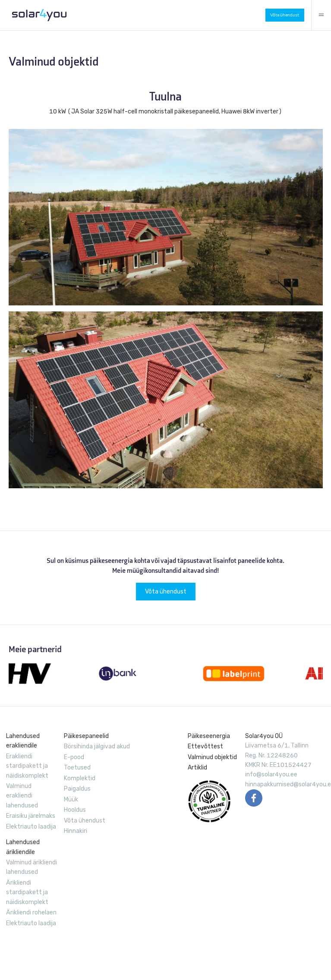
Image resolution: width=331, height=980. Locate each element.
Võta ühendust (285, 15)
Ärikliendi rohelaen (31, 912)
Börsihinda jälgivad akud (97, 746)
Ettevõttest (205, 746)
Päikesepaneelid (86, 736)
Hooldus (75, 810)
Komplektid (80, 778)
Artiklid (197, 768)
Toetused (77, 768)
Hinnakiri (76, 831)
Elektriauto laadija (31, 827)
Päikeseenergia (209, 736)
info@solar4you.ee (271, 774)
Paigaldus (77, 789)
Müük (71, 799)
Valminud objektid (212, 757)
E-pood (74, 757)
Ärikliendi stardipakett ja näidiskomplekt (27, 892)
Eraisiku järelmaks (31, 816)
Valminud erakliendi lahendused (22, 796)
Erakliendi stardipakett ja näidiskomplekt (27, 766)
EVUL (209, 801)
